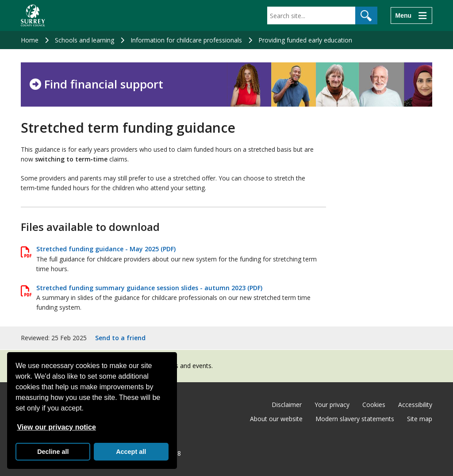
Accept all (131, 452)
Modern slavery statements (355, 419)
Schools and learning (84, 40)
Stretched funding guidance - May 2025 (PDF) (106, 249)
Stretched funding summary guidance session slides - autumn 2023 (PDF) (149, 288)
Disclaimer (287, 405)
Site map (420, 419)
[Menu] (411, 15)
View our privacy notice (56, 427)
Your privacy (332, 405)
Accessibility (415, 405)
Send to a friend (120, 338)
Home (30, 40)
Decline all (53, 452)
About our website (276, 419)
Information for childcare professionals (186, 40)
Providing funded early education (305, 40)
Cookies (374, 405)
